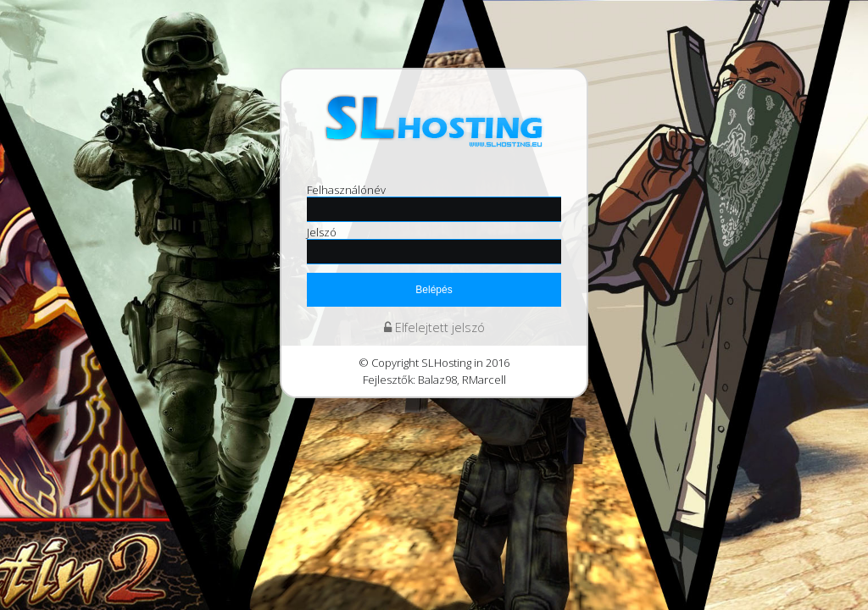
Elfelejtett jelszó (434, 327)
